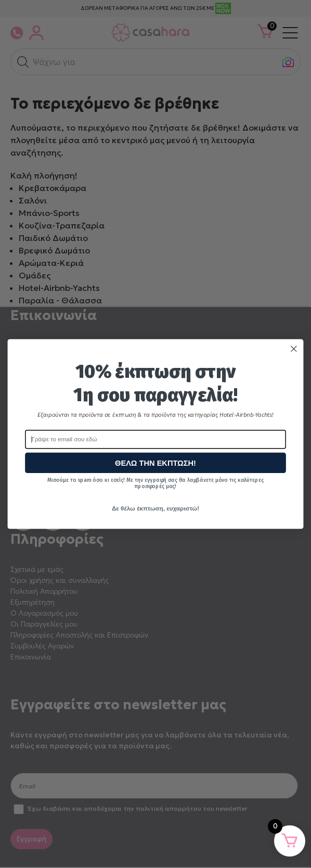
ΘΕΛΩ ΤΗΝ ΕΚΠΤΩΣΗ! (155, 463)
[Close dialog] (294, 349)
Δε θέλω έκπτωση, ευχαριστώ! (155, 508)
